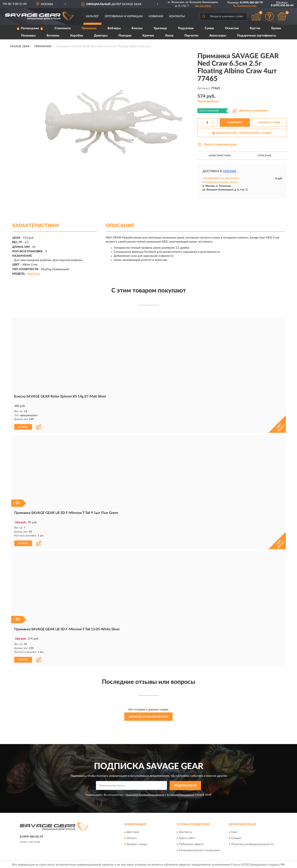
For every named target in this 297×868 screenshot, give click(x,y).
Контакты (177, 16)
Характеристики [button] (220, 156)
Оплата (132, 838)
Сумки (209, 28)
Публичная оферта (191, 844)
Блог (234, 831)
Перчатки (191, 36)
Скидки (236, 838)
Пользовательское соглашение (199, 850)
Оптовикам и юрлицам (124, 16)
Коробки (77, 36)
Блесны (137, 28)
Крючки (148, 36)
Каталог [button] (93, 16)
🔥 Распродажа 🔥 (30, 28)
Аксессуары (218, 36)
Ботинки (53, 36)
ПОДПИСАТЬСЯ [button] (185, 785)
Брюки (276, 28)
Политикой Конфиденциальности (145, 794)
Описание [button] (264, 156)
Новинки (156, 16)
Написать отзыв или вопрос (148, 716)
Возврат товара (137, 844)
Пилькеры (28, 36)
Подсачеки (186, 28)
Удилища (160, 28)
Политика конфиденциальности (252, 844)
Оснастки (232, 28)
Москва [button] (230, 171)
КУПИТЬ (23, 427)
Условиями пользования (181, 794)
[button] (245, 5)
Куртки (255, 28)
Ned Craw (34, 274)
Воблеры (114, 28)
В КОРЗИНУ (235, 122)
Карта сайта (187, 838)
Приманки (89, 28)
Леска (169, 36)
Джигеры (101, 36)
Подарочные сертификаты (257, 36)
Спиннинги (63, 28)
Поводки (125, 36)
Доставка (133, 831)
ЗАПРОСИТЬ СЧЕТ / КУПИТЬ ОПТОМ (242, 133)
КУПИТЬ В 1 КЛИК (269, 122)
